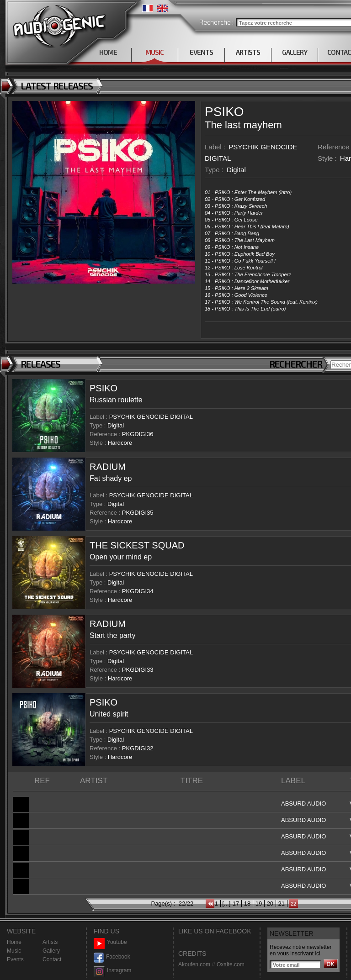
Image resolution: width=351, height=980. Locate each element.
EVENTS (201, 52)
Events (15, 959)
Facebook (112, 957)
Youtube (110, 942)
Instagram (112, 971)
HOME (108, 52)
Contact (52, 959)
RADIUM (108, 467)
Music (14, 951)
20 (270, 904)
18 (247, 904)
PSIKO (224, 112)
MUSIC (154, 52)
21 (282, 904)
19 (259, 904)
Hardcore (120, 443)
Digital (236, 170)
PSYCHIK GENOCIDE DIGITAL (151, 417)
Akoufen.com (194, 964)
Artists (50, 942)
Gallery (51, 951)
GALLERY (295, 52)
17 (236, 904)
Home (14, 942)
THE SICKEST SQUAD (137, 545)
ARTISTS (248, 52)
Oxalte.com (231, 964)
